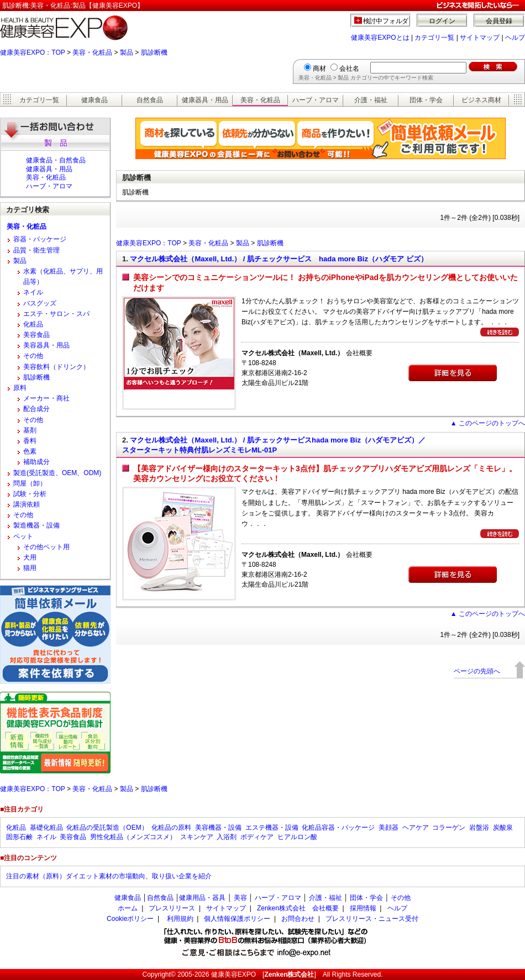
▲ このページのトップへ (488, 423)
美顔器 (389, 828)
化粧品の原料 (171, 828)
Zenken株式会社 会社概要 (298, 908)
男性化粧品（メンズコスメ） (133, 837)
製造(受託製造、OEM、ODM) (57, 473)
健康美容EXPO (233, 974)
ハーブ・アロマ (316, 100)
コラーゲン (449, 828)
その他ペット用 (46, 547)
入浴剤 (227, 837)
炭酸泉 (503, 828)
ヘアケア (416, 828)
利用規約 (180, 919)
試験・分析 (30, 494)
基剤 (30, 430)
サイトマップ (480, 38)
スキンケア (197, 837)
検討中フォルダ (386, 21)
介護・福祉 (371, 100)
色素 (30, 451)
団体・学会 (426, 100)
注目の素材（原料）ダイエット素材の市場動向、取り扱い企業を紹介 (109, 876)
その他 (33, 356)
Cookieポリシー (130, 919)
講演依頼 (27, 504)
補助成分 (36, 462)
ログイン (442, 21)
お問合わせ (298, 919)
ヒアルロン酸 (297, 837)
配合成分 (36, 409)
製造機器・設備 (36, 525)
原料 (20, 388)
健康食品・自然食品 (56, 160)
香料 (30, 441)
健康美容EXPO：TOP (33, 52)
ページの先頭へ (477, 671)
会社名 (349, 69)
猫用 (30, 568)
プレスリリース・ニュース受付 (372, 919)
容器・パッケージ (40, 239)
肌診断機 (154, 52)
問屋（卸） (30, 483)
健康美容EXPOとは (380, 38)
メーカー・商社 (46, 398)
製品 (127, 52)
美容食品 (36, 335)
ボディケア (257, 837)
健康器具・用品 (205, 100)
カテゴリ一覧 (434, 38)
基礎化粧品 (46, 828)
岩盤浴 (479, 828)
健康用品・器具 (202, 898)
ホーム (128, 908)
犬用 (30, 557)
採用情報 (363, 908)
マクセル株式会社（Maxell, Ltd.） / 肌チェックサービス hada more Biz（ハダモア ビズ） (279, 259)
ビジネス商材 (481, 100)
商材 (319, 69)
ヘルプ (515, 38)
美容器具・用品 (46, 345)
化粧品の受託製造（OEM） (107, 828)
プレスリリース (172, 908)
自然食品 (150, 100)
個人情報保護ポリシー (237, 919)
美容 (240, 898)
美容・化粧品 (92, 52)
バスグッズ (40, 303)
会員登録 (499, 21)
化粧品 (33, 324)
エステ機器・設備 (272, 828)
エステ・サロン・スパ (56, 314)
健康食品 (95, 100)
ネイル (33, 292)
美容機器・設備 (218, 828)
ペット (23, 536)
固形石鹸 (19, 837)
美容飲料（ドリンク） (56, 367)
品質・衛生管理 (36, 250)
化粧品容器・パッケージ (338, 828)
